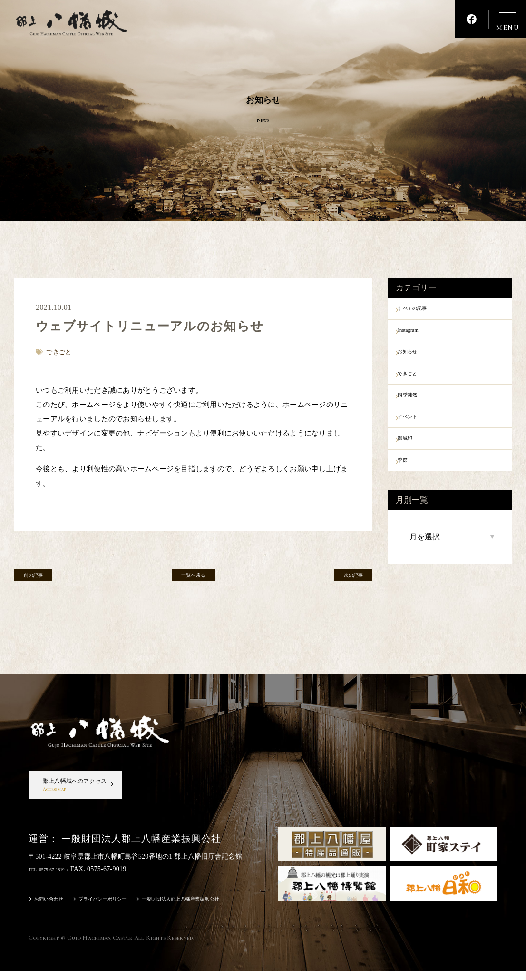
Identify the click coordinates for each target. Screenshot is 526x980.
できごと (419, 384)
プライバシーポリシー (119, 909)
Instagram (419, 335)
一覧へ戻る (193, 578)
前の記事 (43, 578)
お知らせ (419, 359)
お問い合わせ (53, 909)
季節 (412, 484)
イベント (419, 434)
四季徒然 (419, 409)
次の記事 (344, 578)
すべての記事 (426, 310)
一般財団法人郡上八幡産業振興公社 (215, 909)
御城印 (415, 459)
